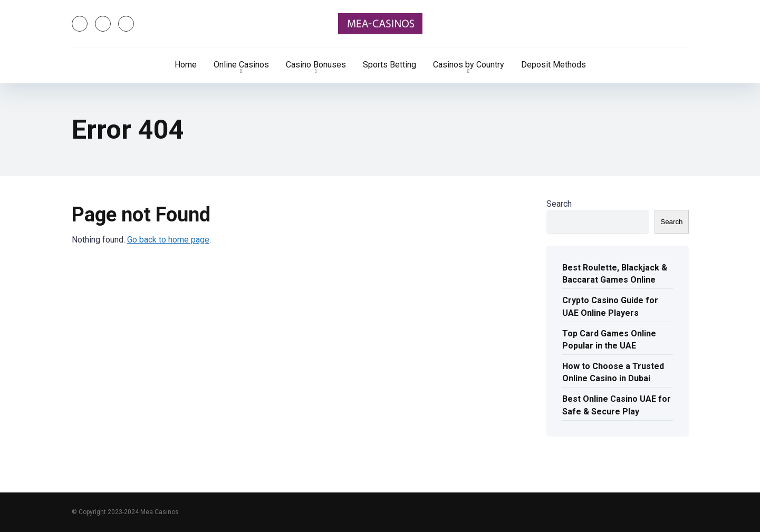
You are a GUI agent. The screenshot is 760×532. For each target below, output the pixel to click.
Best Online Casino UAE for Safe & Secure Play (617, 405)
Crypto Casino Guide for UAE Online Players (610, 306)
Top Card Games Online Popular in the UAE (609, 340)
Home (186, 65)
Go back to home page (168, 240)
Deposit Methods (554, 65)
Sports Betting (389, 65)
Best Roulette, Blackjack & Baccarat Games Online (615, 274)
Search (559, 204)
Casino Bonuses (316, 65)
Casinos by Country (469, 65)
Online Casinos (241, 65)
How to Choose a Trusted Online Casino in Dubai (613, 372)
